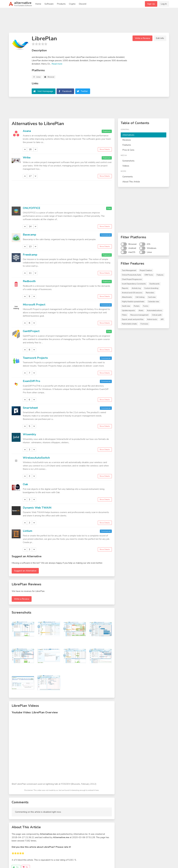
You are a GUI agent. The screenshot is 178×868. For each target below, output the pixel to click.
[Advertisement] (89, 21)
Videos (126, 166)
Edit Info (160, 38)
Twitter (84, 91)
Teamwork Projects (35, 358)
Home (38, 4)
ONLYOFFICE (31, 208)
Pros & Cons (128, 150)
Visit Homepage (45, 91)
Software (49, 4)
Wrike (27, 158)
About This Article (131, 182)
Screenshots (128, 161)
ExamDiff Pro (31, 381)
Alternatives (128, 135)
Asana (27, 131)
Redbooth (29, 281)
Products (61, 4)
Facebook (67, 91)
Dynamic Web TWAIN (37, 508)
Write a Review (142, 38)
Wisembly (29, 434)
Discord (83, 4)
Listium (28, 531)
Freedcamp (30, 255)
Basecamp (29, 235)
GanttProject (31, 331)
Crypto (72, 4)
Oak (25, 484)
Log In (164, 4)
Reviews (127, 140)
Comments (128, 177)
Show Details (105, 149)
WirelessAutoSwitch (36, 458)
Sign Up (151, 4)
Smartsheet (30, 408)
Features (127, 145)
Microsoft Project (34, 305)
